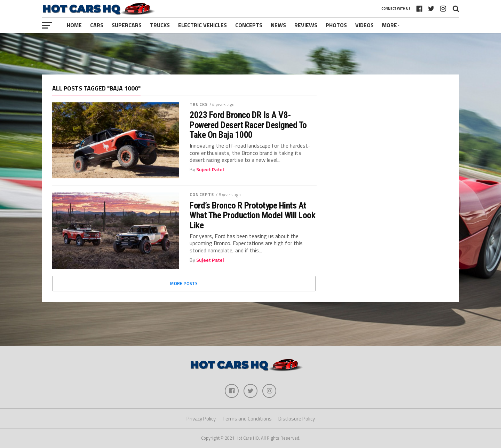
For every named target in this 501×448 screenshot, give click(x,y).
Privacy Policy (201, 419)
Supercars (127, 25)
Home (74, 25)
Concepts (249, 25)
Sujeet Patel (210, 170)
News (278, 25)
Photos (336, 25)
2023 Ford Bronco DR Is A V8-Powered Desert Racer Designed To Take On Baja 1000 (248, 125)
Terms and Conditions (247, 419)
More (389, 25)
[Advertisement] (250, 54)
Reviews (306, 25)
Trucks (160, 25)
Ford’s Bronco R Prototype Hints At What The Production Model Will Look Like (252, 215)
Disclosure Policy (297, 419)
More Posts (184, 283)
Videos (364, 25)
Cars (97, 25)
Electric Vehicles (202, 25)
